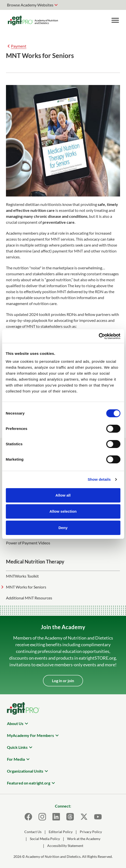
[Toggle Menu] (115, 20)
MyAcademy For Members (30, 735)
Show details (99, 479)
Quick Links (17, 747)
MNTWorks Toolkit (22, 576)
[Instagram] (42, 817)
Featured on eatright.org (29, 783)
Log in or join (63, 681)
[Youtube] (98, 817)
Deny (63, 528)
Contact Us (33, 832)
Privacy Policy (91, 832)
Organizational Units (25, 771)
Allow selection (63, 511)
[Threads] (70, 817)
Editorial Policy (61, 832)
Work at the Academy (84, 839)
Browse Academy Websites (30, 5)
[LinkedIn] (56, 817)
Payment (19, 46)
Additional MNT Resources (29, 598)
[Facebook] (28, 817)
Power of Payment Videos (28, 543)
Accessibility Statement (65, 846)
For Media (16, 759)
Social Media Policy (45, 839)
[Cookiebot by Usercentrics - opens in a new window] (99, 336)
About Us (15, 723)
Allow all (63, 495)
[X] (84, 817)
